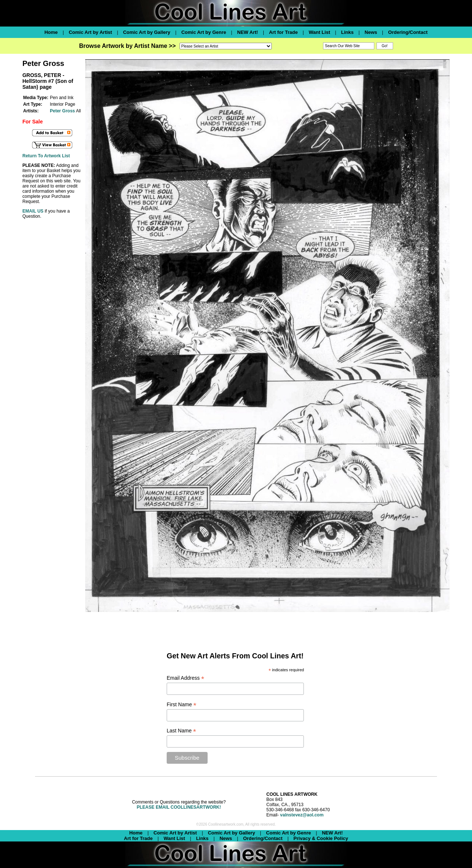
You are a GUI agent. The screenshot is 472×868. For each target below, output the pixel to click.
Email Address (185, 678)
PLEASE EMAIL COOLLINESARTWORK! (179, 807)
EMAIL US (33, 211)
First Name (182, 705)
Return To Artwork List (46, 156)
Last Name (181, 731)
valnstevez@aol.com (302, 815)
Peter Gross (62, 111)
